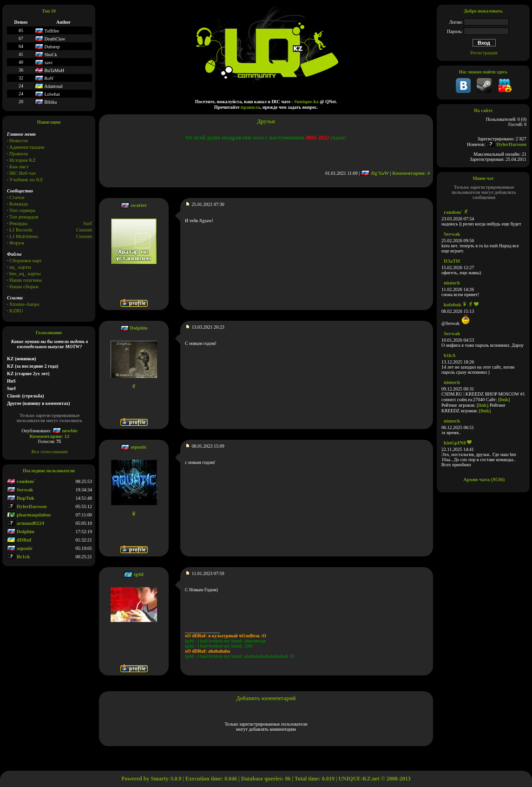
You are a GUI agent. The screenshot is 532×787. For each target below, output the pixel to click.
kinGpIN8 (455, 443)
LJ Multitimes (24, 236)
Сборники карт (26, 260)
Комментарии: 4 (411, 173)
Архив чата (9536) (484, 479)
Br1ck (18, 556)
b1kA (450, 355)
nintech (452, 283)
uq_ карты (20, 267)
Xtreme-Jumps (24, 304)
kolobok (453, 304)
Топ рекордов (24, 217)
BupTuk (21, 498)
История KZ (23, 160)
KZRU (16, 311)
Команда (19, 204)
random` (21, 481)
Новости (19, 140)
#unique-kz (306, 101)
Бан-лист (19, 166)
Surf (88, 223)
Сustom (84, 236)
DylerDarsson (27, 506)
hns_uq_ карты (25, 273)
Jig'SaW (375, 173)
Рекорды (18, 223)
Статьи (17, 197)
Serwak (20, 489)
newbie (65, 430)
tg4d (139, 574)
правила (250, 107)
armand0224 (26, 523)
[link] (504, 399)
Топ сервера (22, 210)
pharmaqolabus (29, 515)
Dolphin (21, 531)
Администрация (27, 147)
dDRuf (19, 540)
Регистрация (484, 53)
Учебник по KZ (26, 179)
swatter (139, 205)
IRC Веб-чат (23, 173)
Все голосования (50, 451)
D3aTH (452, 261)
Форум (17, 243)
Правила (19, 153)
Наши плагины (26, 280)
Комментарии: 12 (49, 436)
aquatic (20, 548)
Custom (84, 230)
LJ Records (21, 230)
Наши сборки (24, 286)
